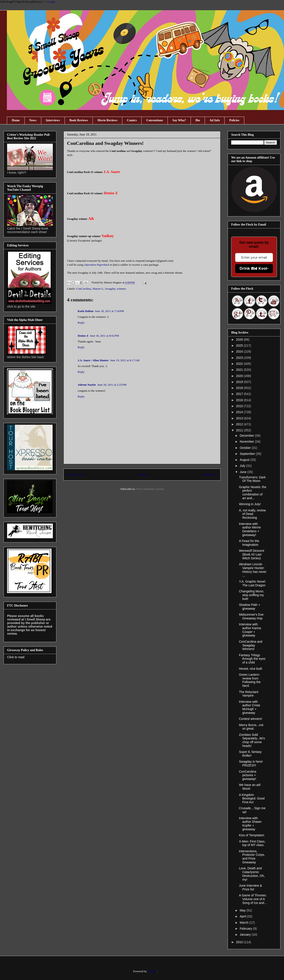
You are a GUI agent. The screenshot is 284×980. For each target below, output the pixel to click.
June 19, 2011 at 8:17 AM (125, 360)
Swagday (110, 289)
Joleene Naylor (87, 385)
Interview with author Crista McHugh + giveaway (249, 707)
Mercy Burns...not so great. (251, 727)
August (245, 460)
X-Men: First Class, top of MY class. (252, 843)
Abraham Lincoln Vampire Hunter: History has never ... (253, 570)
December (247, 436)
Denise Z (83, 336)
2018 (240, 388)
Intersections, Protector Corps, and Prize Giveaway (252, 857)
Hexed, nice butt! (251, 669)
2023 (240, 358)
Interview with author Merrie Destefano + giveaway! (250, 529)
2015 (240, 406)
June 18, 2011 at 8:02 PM (105, 336)
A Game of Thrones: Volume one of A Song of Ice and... (253, 899)
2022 (240, 364)
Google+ (52, 2)
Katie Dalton (86, 311)
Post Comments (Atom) (150, 489)
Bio (198, 120)
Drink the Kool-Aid (254, 268)
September (248, 454)
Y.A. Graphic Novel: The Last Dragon (252, 583)
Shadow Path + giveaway (249, 607)
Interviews (53, 120)
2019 (240, 382)
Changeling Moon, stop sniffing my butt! (252, 595)
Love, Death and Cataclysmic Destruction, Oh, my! (252, 874)
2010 (240, 942)
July (243, 466)
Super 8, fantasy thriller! (250, 754)
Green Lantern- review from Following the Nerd (250, 680)
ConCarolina (84, 289)
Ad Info (215, 120)
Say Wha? (179, 120)
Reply (81, 323)
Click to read (16, 657)
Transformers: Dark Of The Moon (252, 479)
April (243, 916)
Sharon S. (98, 289)
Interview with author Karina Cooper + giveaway (250, 630)
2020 (240, 376)
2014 (240, 412)
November (247, 442)
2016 (240, 400)
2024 (240, 352)
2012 (240, 424)
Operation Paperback (97, 265)
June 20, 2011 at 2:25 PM (112, 385)
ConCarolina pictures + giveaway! (248, 775)
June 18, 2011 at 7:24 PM (109, 311)
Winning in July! (250, 504)
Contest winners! (250, 719)
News (33, 120)
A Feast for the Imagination (249, 543)
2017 (240, 394)
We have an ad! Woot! (250, 787)
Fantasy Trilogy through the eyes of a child (252, 659)
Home (16, 120)
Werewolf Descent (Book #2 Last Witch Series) (251, 554)
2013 (240, 418)
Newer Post (75, 474)
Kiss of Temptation (252, 835)
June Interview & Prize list (250, 887)
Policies (234, 120)
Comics (132, 120)
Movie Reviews (107, 120)
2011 (240, 430)
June (243, 472)
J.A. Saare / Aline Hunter (93, 360)
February (246, 929)
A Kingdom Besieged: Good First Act (252, 799)
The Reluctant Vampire (249, 694)
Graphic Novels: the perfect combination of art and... (253, 493)
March (244, 923)
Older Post (210, 474)
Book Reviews (79, 120)
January (246, 935)
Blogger (152, 971)
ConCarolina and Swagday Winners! (251, 645)
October (246, 448)
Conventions (155, 120)
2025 (240, 346)
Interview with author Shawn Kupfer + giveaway (250, 824)
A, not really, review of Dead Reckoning (252, 514)
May (243, 910)
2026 (240, 340)
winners (121, 289)
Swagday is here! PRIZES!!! (251, 763)
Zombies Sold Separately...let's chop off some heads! (252, 740)
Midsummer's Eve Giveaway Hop (251, 616)
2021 (240, 370)
